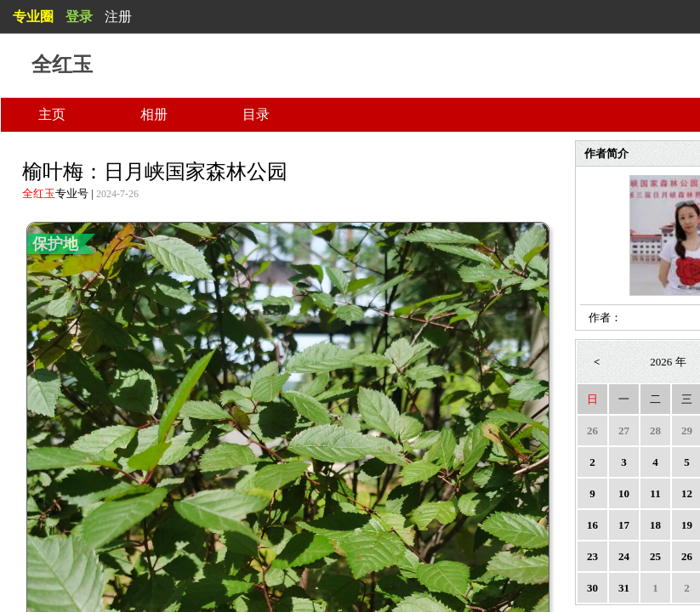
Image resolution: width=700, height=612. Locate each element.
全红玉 (39, 193)
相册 (154, 114)
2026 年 (668, 362)
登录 (79, 17)
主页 (52, 114)
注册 (118, 17)
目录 (256, 114)
